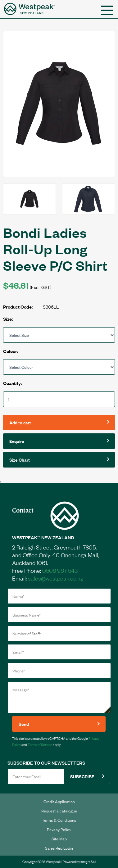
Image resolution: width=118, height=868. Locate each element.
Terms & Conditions (59, 820)
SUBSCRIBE (82, 776)
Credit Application (59, 801)
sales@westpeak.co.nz (55, 578)
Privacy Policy (59, 829)
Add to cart (20, 422)
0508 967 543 (60, 570)
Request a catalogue (59, 811)
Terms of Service (40, 744)
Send (24, 724)
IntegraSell (88, 861)
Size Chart (20, 460)
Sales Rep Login (59, 848)
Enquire (17, 441)
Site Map (59, 839)
